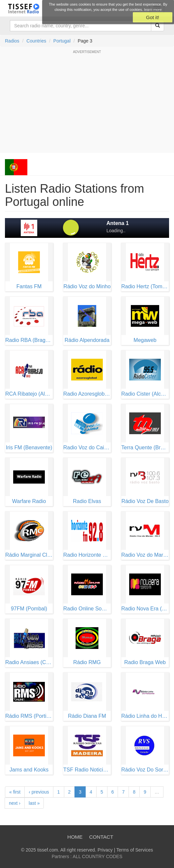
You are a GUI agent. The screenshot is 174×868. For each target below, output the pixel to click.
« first (15, 792)
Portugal (62, 41)
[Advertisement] (87, 103)
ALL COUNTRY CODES (98, 856)
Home (75, 837)
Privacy (105, 850)
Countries (36, 41)
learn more (153, 10)
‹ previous (39, 792)
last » (34, 803)
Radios (12, 41)
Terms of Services (135, 850)
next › (15, 803)
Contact (101, 837)
